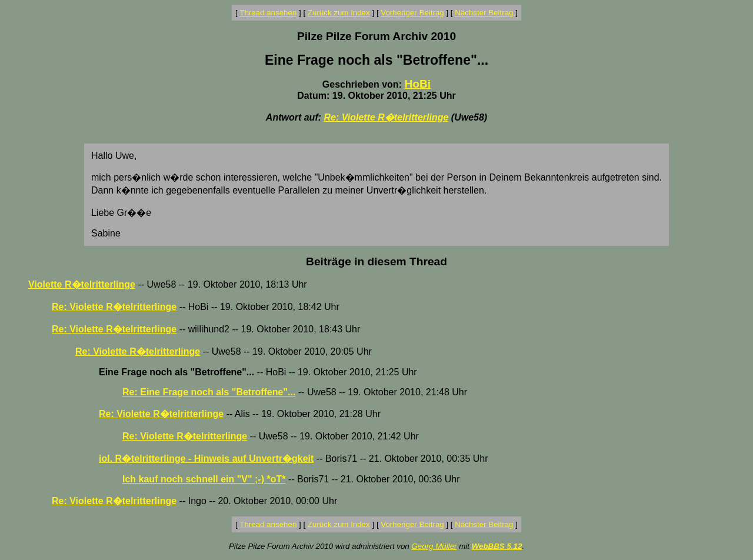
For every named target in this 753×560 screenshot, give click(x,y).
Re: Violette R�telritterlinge (386, 117)
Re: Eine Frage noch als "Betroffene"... (209, 392)
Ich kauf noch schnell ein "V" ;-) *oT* (204, 479)
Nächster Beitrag (484, 13)
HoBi (417, 84)
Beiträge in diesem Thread (376, 261)
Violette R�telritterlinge (82, 284)
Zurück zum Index (339, 13)
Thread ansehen (268, 13)
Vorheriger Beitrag (412, 13)
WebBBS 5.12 (497, 546)
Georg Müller (434, 546)
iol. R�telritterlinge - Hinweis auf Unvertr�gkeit (206, 459)
